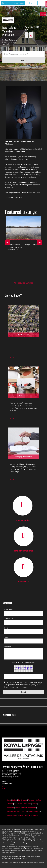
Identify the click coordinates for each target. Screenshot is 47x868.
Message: (7, 646)
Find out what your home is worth (26, 808)
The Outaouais (22, 800)
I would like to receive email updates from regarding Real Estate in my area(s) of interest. (23, 685)
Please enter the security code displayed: (23, 662)
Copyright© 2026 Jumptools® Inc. (11, 863)
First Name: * (9, 609)
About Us (10, 804)
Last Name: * (8, 619)
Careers (34, 804)
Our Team (39, 800)
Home (9, 800)
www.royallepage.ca (34, 812)
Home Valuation (23, 520)
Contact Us (24, 582)
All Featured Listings (24, 283)
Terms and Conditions (31, 815)
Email (27, 30)
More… (12, 357)
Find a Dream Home (24, 551)
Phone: (6, 637)
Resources (31, 800)
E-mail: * (7, 628)
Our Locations (18, 804)
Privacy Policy (12, 815)
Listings (14, 800)
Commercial (27, 804)
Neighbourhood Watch (14, 812)
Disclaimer (20, 815)
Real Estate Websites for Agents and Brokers (32, 863)
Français (43, 14)
